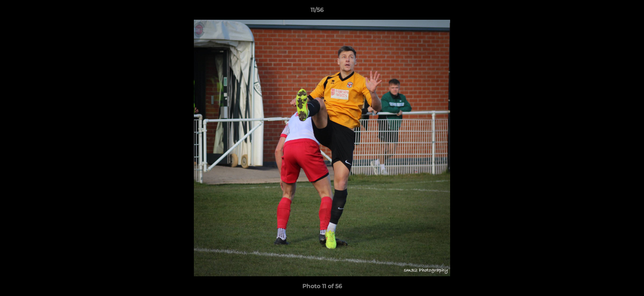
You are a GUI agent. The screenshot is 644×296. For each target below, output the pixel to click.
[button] (609, 12)
